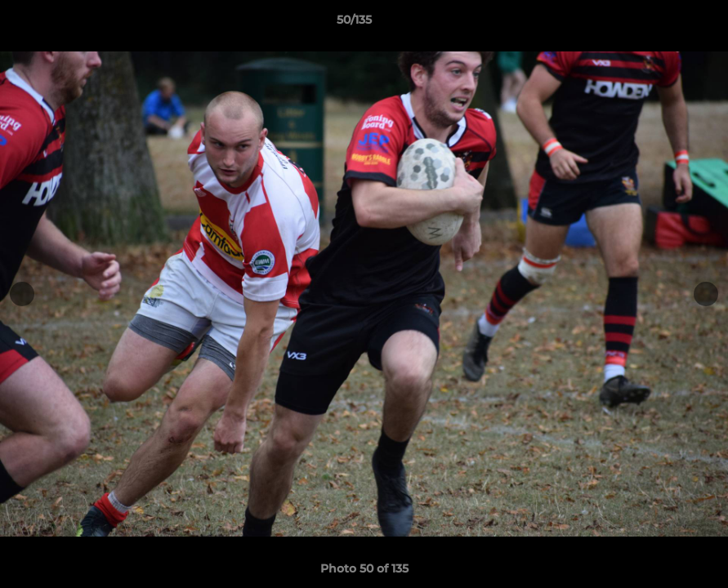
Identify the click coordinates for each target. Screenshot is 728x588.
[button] (659, 24)
